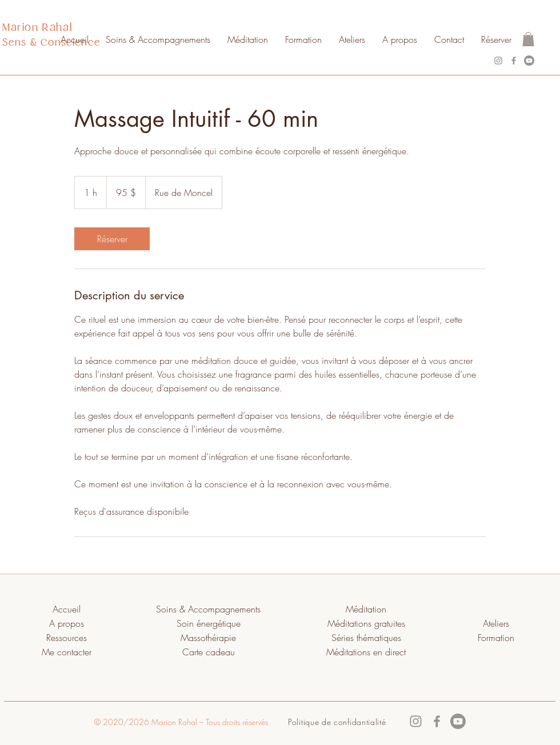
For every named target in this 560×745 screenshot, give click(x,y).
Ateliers (496, 623)
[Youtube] (529, 61)
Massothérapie (208, 638)
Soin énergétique (209, 623)
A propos (67, 623)
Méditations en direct (366, 652)
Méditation (366, 609)
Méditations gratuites (366, 623)
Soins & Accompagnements (208, 609)
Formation (496, 638)
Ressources (67, 638)
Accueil (67, 609)
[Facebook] (514, 61)
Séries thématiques (366, 638)
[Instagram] (498, 61)
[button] (528, 39)
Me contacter (67, 652)
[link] (112, 239)
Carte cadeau (209, 652)
